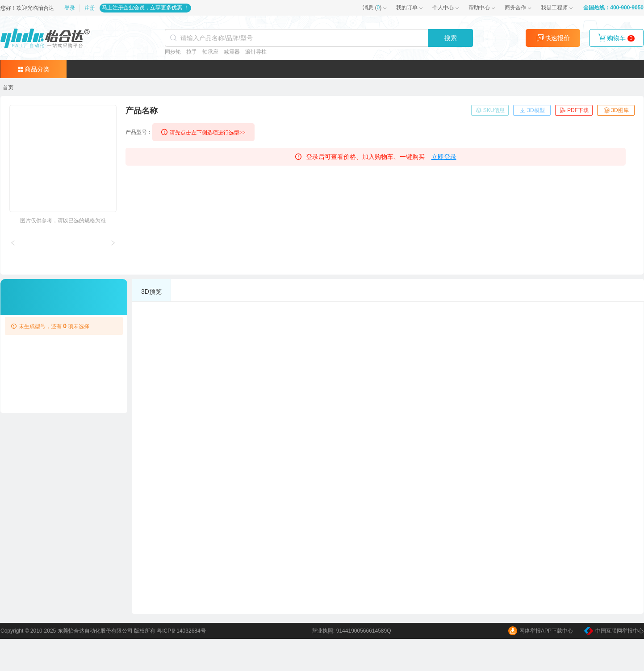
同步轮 (172, 52)
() (372, 8)
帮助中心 (479, 8)
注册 (90, 8)
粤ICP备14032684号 (181, 631)
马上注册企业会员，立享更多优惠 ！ (145, 8)
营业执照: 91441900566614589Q (351, 631)
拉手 (191, 52)
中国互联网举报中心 (614, 631)
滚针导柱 (255, 52)
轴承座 (210, 52)
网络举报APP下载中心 (541, 631)
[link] (8, 88)
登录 (70, 8)
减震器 (231, 52)
